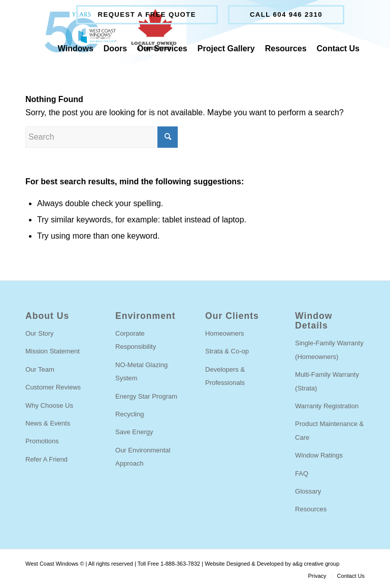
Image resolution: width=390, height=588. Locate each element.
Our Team (40, 369)
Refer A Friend (46, 459)
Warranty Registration (327, 406)
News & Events (48, 423)
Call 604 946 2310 (286, 14)
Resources (311, 509)
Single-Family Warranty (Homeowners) (329, 350)
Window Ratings (319, 455)
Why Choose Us (49, 405)
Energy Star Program (146, 396)
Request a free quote (147, 14)
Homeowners (225, 333)
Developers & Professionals (225, 376)
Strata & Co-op (227, 351)
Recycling (129, 414)
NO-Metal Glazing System (141, 371)
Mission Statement (53, 351)
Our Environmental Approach (143, 457)
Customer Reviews (53, 387)
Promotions (42, 441)
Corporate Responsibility (136, 340)
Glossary (308, 491)
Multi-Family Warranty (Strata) (327, 381)
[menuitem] (147, 15)
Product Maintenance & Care (329, 430)
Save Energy (134, 432)
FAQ (302, 473)
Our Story (40, 333)
